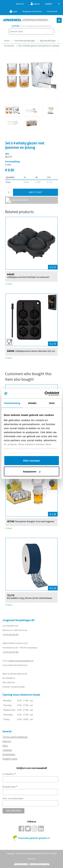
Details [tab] (32, 403)
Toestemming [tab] (12, 403)
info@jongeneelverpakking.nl (21, 661)
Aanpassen (32, 471)
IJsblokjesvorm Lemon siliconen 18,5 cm (35, 351)
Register (35, 4)
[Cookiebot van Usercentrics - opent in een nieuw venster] (45, 394)
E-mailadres (9, 774)
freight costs (10, 759)
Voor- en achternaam (13, 798)
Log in (14, 11)
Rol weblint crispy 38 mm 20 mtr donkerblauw (30, 598)
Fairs (5, 746)
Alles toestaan (32, 460)
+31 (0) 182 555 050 (10, 634)
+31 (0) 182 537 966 (10, 652)
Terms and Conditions (15, 737)
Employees (9, 754)
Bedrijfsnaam (10, 787)
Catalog (7, 750)
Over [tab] (52, 403)
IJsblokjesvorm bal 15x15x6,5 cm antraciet (28, 277)
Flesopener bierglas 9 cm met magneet (35, 521)
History (7, 741)
